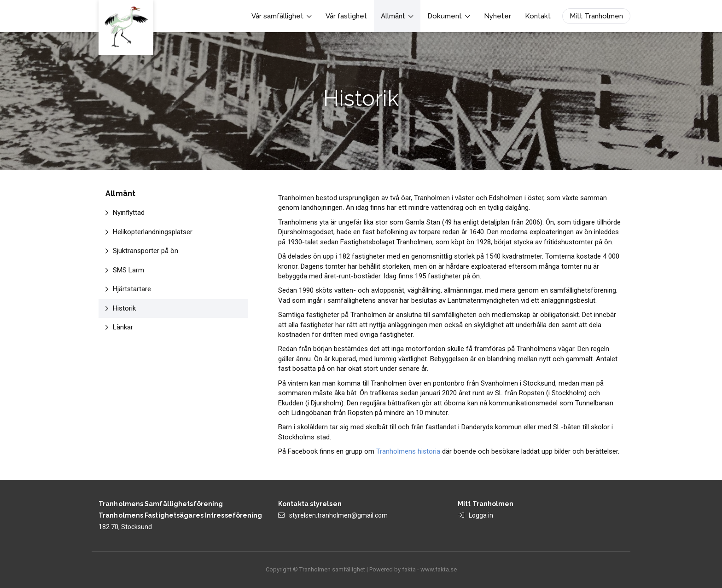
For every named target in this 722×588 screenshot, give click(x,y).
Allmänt (397, 16)
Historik (124, 308)
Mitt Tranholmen (596, 16)
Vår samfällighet (282, 16)
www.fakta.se (439, 569)
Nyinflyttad (129, 213)
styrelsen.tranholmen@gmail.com (338, 515)
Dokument (449, 16)
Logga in (481, 515)
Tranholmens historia (408, 451)
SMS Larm (128, 270)
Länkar (123, 327)
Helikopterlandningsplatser (153, 232)
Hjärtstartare (132, 289)
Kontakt (538, 16)
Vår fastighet (346, 16)
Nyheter (498, 16)
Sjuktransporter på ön (146, 251)
